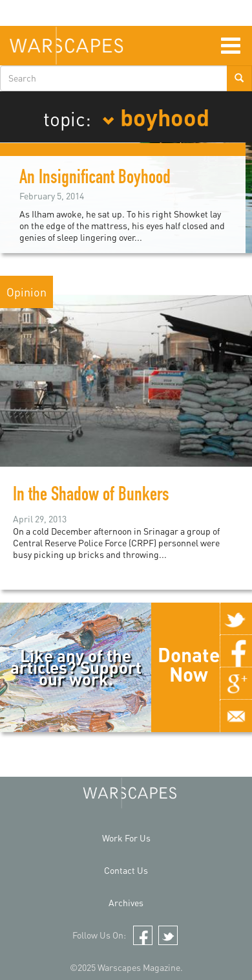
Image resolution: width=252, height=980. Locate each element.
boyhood (156, 117)
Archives (126, 903)
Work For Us (126, 838)
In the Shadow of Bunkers (95, 496)
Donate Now (189, 664)
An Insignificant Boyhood (95, 179)
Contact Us (126, 870)
